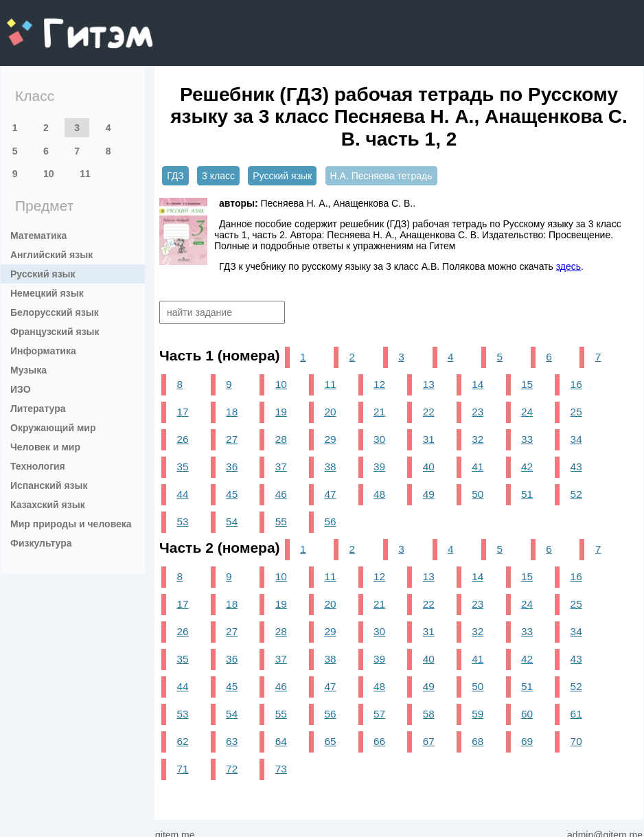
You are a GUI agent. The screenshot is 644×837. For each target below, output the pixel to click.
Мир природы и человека (71, 524)
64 (281, 741)
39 (379, 467)
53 (182, 521)
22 (429, 412)
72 (232, 769)
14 (478, 384)
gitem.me (43, 24)
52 (576, 494)
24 (527, 412)
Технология (38, 466)
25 (576, 412)
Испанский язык (49, 485)
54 (232, 521)
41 (478, 467)
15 (527, 384)
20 (330, 412)
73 (281, 769)
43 (576, 467)
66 (379, 741)
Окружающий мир (53, 428)
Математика (38, 236)
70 (576, 741)
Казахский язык (48, 505)
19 (281, 412)
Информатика (43, 351)
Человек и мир (45, 447)
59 (478, 714)
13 (429, 384)
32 (478, 439)
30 (379, 439)
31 (429, 439)
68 (478, 741)
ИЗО (21, 389)
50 (478, 494)
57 (379, 714)
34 (576, 439)
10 (49, 174)
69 (527, 741)
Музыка (28, 370)
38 (330, 467)
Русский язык (43, 274)
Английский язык (51, 255)
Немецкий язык (47, 293)
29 (330, 439)
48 (379, 494)
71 (182, 769)
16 (576, 384)
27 (232, 439)
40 (429, 467)
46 (281, 494)
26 (182, 439)
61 (576, 714)
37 (281, 467)
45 (232, 494)
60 (527, 714)
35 (182, 467)
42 (527, 467)
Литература (38, 409)
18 (232, 412)
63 (232, 741)
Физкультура (41, 543)
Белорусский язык (55, 312)
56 (330, 521)
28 (281, 439)
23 (478, 412)
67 (429, 741)
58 (429, 714)
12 (379, 384)
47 (330, 494)
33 (527, 439)
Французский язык (55, 332)
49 (429, 494)
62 (182, 741)
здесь (568, 266)
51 (527, 494)
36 (232, 467)
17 (182, 412)
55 (281, 521)
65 (330, 741)
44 (182, 494)
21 (379, 412)
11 (85, 174)
